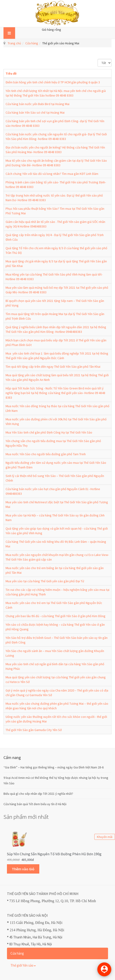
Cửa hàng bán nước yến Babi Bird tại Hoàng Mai (38, 104)
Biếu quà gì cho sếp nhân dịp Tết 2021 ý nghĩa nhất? (38, 794)
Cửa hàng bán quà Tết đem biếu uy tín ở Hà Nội (35, 804)
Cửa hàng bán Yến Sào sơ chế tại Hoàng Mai (35, 112)
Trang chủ (14, 43)
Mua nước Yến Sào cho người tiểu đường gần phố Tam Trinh (46, 454)
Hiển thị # (98, 59)
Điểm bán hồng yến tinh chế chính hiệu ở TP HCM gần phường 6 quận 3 (53, 82)
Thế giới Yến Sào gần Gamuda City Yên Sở (34, 730)
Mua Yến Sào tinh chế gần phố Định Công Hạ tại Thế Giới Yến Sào (49, 432)
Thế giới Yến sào (23, 965)
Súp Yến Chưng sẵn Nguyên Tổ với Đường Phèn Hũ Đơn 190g (54, 854)
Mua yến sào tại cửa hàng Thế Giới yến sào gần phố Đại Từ (45, 581)
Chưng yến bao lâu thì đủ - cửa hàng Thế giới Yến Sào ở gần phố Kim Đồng (56, 616)
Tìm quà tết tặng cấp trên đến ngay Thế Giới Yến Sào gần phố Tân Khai (53, 367)
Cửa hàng (32, 43)
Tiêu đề (11, 73)
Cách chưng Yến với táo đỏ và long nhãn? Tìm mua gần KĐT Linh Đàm (52, 174)
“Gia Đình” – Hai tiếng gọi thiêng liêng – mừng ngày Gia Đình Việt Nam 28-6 (54, 767)
